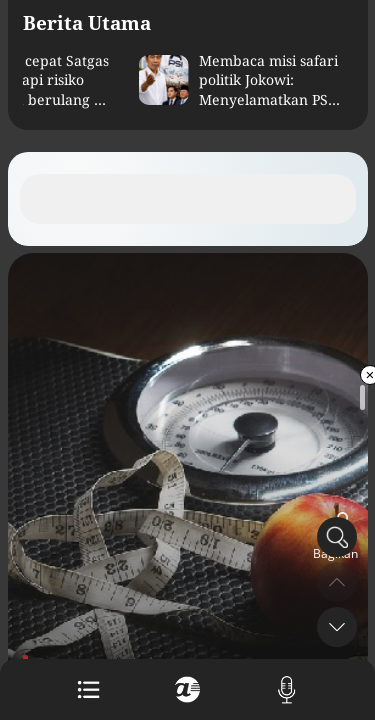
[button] (337, 627)
